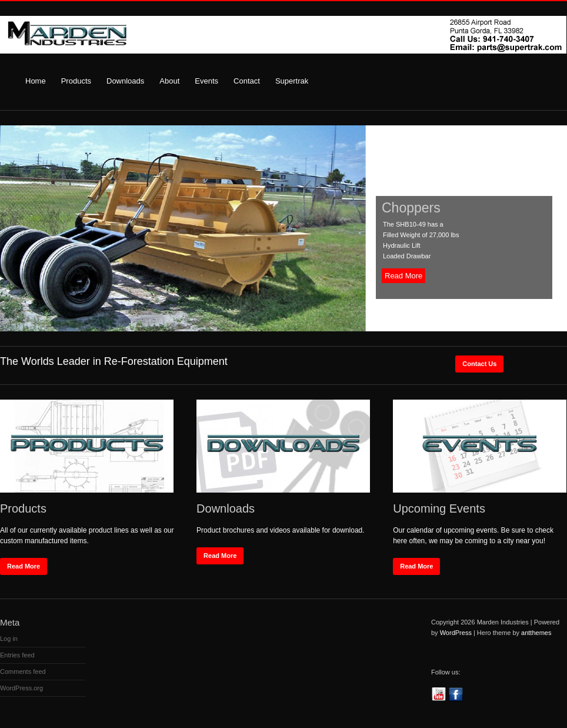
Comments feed (23, 672)
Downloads (125, 81)
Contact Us (479, 364)
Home (36, 81)
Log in (9, 639)
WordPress (456, 633)
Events (206, 81)
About (169, 81)
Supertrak (292, 81)
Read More (403, 276)
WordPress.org (21, 688)
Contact (247, 81)
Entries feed (17, 655)
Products (76, 81)
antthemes (536, 633)
